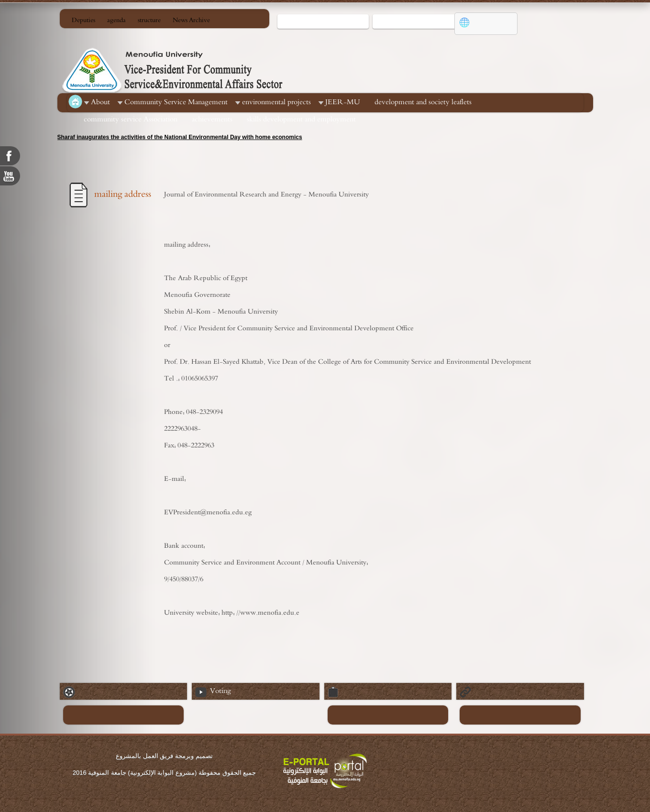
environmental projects (276, 102)
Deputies (83, 20)
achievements (212, 119)
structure (149, 20)
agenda (116, 20)
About (100, 102)
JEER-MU (343, 102)
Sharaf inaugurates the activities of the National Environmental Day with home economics (180, 137)
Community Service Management (176, 102)
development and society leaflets (423, 102)
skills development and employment (301, 119)
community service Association (131, 119)
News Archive (191, 20)
